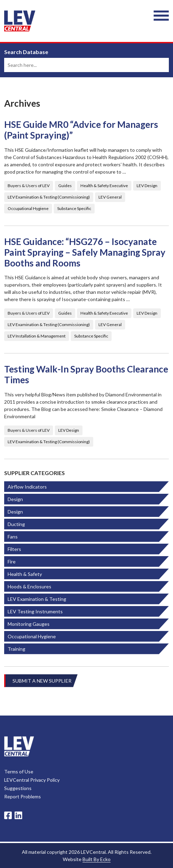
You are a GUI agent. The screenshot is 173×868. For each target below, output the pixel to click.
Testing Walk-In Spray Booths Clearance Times (86, 375)
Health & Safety (25, 574)
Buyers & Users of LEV (29, 186)
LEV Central (20, 21)
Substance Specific (74, 208)
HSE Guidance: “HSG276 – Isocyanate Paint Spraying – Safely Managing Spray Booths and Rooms (85, 252)
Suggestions (18, 788)
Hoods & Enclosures (29, 586)
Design (15, 499)
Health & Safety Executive (104, 186)
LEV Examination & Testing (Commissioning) (49, 197)
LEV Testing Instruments (35, 611)
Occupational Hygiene (28, 208)
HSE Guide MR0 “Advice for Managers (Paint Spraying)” (81, 130)
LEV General (110, 197)
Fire (12, 562)
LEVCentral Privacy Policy (32, 780)
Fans (13, 537)
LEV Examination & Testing (37, 599)
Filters (14, 549)
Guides (65, 186)
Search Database (26, 52)
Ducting (16, 524)
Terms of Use (19, 771)
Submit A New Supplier (42, 681)
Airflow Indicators (27, 487)
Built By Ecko (97, 859)
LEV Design (147, 186)
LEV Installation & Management (37, 336)
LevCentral (19, 746)
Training (16, 649)
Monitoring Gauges (29, 624)
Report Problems (23, 796)
